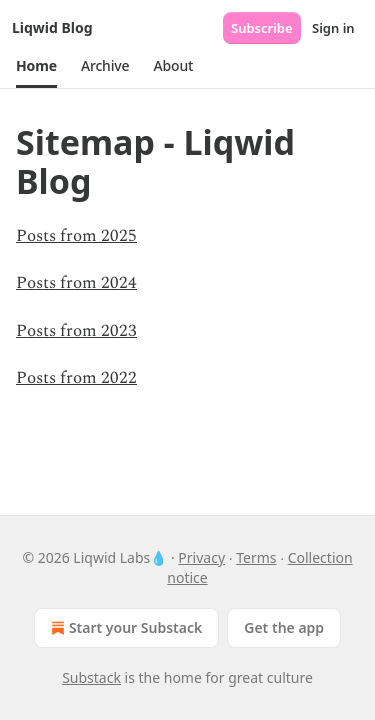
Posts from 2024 (76, 283)
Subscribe (262, 28)
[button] (36, 66)
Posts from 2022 (76, 378)
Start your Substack (124, 628)
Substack (91, 677)
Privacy (201, 557)
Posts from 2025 (76, 236)
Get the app (284, 627)
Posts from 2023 (76, 331)
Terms (256, 557)
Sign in (333, 28)
